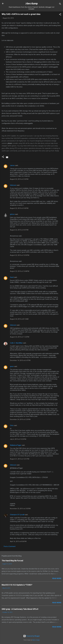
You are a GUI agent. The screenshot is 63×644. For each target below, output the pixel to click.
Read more (57, 578)
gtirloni (12, 214)
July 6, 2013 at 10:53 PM (18, 439)
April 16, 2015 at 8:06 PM (18, 541)
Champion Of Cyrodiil (17, 515)
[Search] (60, 4)
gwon (12, 366)
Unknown (13, 185)
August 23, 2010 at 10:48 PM (20, 271)
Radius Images (36, 640)
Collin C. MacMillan (16, 343)
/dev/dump (32, 4)
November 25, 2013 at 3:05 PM (20, 509)
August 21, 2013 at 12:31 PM (20, 459)
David (12, 277)
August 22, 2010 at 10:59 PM (20, 255)
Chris (12, 425)
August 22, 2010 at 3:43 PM (19, 208)
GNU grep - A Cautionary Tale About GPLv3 (20, 609)
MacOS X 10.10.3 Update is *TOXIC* (17, 585)
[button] (60, 15)
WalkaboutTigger (16, 445)
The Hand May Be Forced (12, 561)
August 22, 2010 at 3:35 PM (19, 179)
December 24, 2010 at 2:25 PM (20, 419)
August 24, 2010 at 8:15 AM (19, 319)
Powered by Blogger (31, 636)
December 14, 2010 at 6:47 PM (20, 360)
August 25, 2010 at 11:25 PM (20, 337)
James (12, 165)
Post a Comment (10, 546)
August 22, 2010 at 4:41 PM (19, 230)
